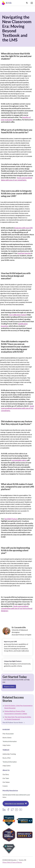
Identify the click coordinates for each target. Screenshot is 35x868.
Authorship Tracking (9, 754)
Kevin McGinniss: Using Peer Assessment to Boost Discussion (18, 707)
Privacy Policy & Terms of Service (12, 862)
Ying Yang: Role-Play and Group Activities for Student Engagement (18, 718)
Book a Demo (7, 737)
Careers (5, 786)
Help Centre (7, 745)
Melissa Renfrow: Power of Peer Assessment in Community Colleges (16, 712)
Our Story (6, 774)
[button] (27, 3)
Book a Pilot (7, 758)
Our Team (6, 778)
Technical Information (10, 741)
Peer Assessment (8, 734)
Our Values (6, 782)
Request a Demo (9, 686)
